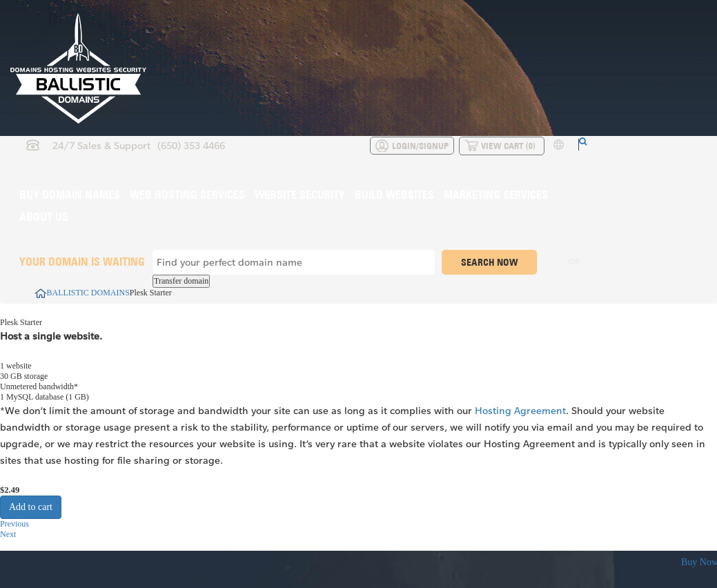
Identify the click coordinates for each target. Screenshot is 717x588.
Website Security (300, 195)
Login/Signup (420, 146)
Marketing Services (496, 195)
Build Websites (394, 195)
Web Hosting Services (187, 195)
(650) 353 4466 (191, 145)
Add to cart (31, 507)
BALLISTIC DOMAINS (82, 293)
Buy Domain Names (70, 195)
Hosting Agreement (520, 410)
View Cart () (508, 146)
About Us (44, 217)
